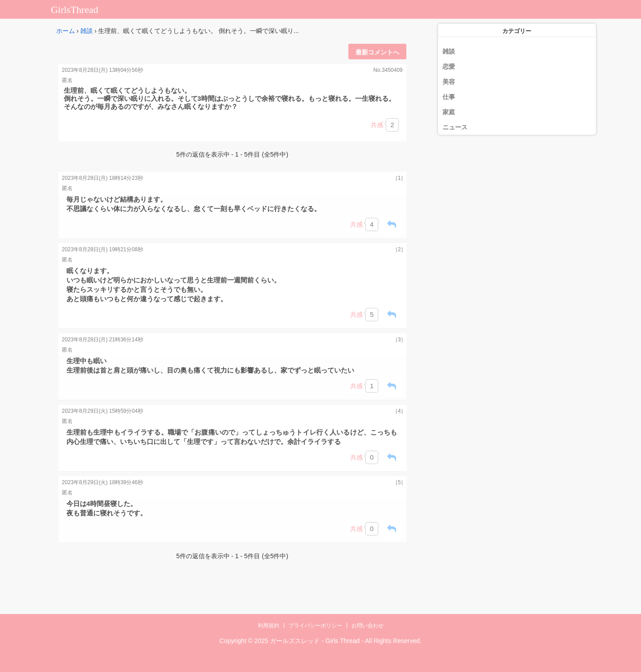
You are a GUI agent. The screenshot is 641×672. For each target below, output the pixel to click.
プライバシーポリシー (315, 626)
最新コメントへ (377, 52)
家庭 (449, 112)
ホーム (66, 31)
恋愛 (449, 66)
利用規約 (269, 626)
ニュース (455, 127)
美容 (449, 82)
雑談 (87, 31)
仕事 (449, 97)
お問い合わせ (368, 626)
